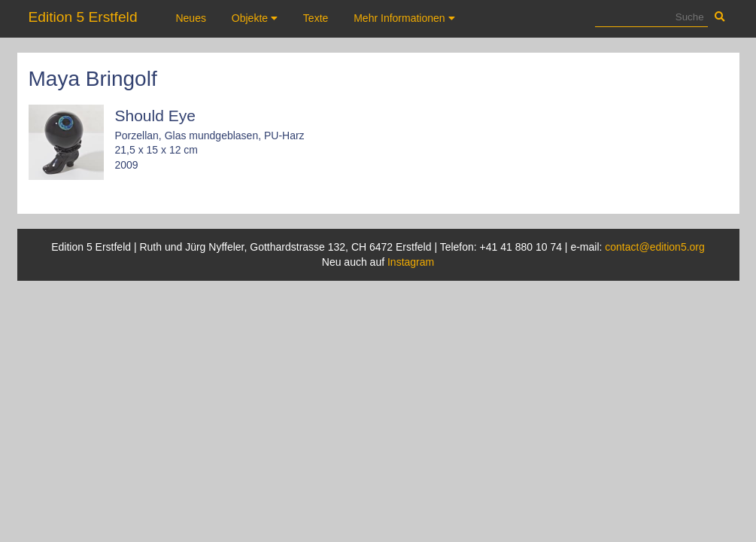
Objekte (255, 18)
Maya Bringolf (93, 79)
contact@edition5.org (655, 247)
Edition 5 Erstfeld (83, 17)
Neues (190, 18)
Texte (316, 18)
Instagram (411, 262)
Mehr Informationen (404, 18)
